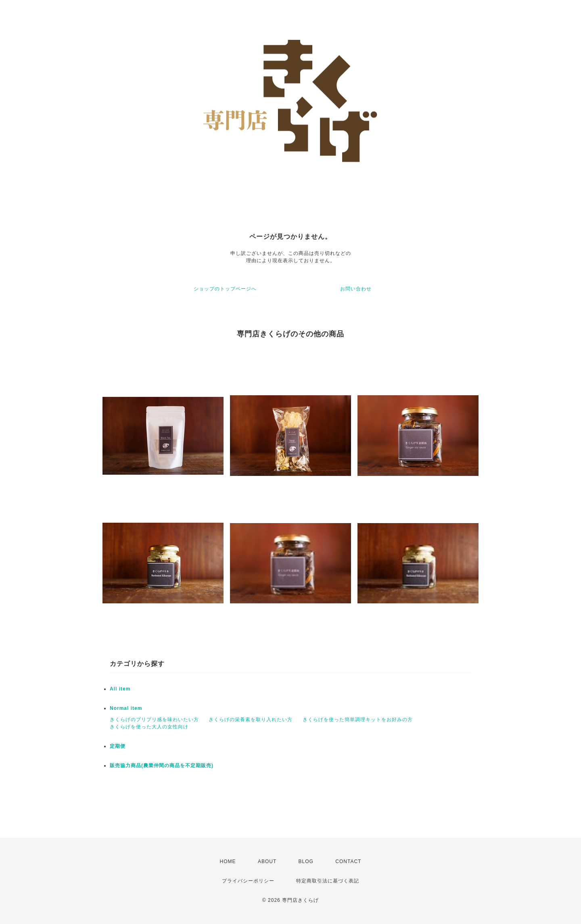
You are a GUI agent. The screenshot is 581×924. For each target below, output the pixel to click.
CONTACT (348, 861)
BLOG (306, 861)
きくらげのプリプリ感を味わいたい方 (154, 720)
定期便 (118, 746)
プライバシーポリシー (248, 881)
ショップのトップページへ (225, 289)
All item (120, 689)
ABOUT (267, 861)
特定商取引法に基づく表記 (328, 881)
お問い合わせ (356, 289)
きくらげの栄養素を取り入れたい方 (251, 720)
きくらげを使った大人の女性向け (149, 727)
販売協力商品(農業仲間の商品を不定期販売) (162, 765)
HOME (228, 861)
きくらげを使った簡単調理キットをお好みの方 (358, 720)
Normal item (126, 708)
